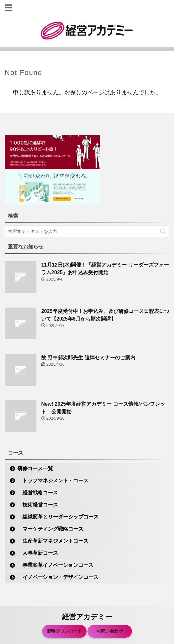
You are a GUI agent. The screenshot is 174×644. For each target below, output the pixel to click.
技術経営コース (38, 505)
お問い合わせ (110, 631)
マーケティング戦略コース (50, 529)
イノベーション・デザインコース (58, 577)
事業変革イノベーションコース (55, 565)
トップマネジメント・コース (53, 481)
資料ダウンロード (64, 631)
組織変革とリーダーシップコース (58, 517)
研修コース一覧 (35, 468)
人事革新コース (38, 553)
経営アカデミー (87, 617)
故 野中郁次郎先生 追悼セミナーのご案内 (88, 358)
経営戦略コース (38, 493)
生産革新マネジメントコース (53, 541)
